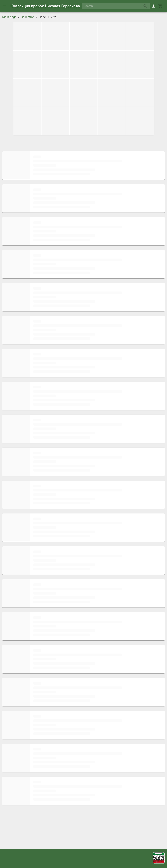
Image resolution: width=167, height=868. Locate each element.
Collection (28, 17)
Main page (9, 17)
